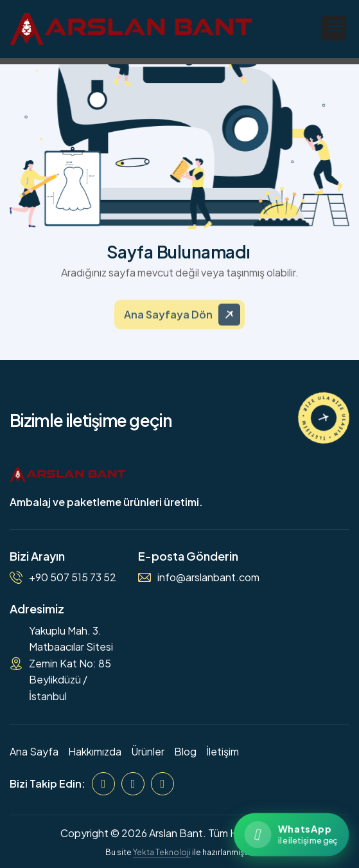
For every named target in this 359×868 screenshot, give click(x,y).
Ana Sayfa (34, 751)
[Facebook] (103, 784)
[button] (334, 28)
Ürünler (148, 751)
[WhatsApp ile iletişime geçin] (291, 834)
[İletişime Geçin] (324, 418)
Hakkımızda (95, 751)
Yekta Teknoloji (162, 852)
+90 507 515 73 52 (73, 577)
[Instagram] (133, 784)
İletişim (223, 751)
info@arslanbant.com (208, 577)
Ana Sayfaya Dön (168, 321)
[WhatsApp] (162, 784)
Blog (185, 751)
